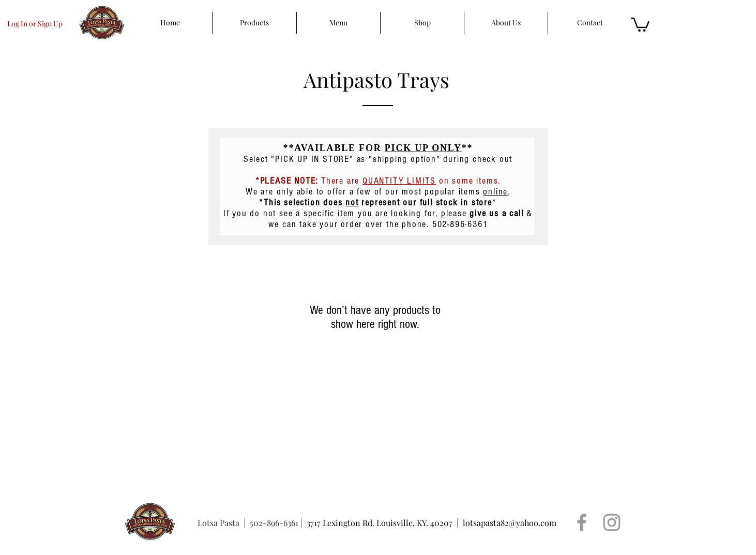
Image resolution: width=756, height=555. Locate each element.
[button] (640, 24)
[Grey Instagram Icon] (612, 522)
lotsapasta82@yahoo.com (510, 523)
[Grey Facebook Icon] (582, 522)
